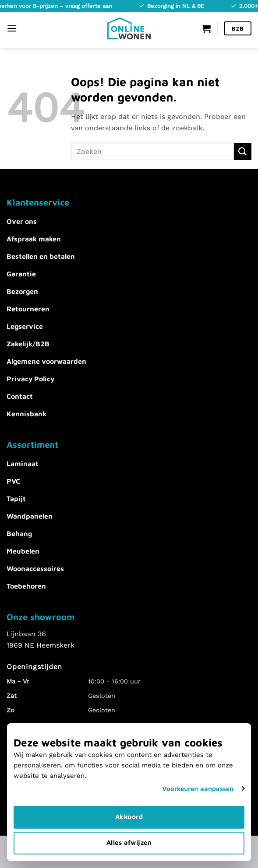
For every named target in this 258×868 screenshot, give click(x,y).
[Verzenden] (243, 152)
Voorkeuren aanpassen (198, 789)
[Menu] (12, 28)
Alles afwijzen (129, 842)
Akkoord (129, 817)
